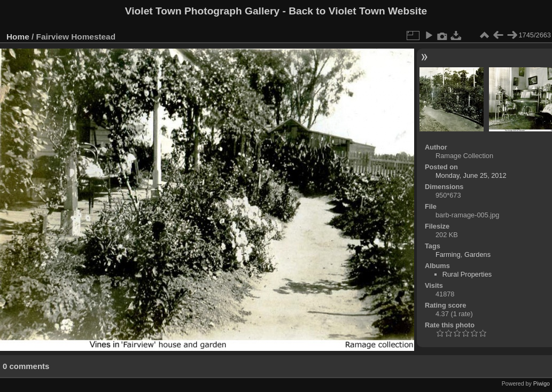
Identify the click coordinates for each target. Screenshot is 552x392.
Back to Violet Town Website (358, 11)
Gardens (477, 254)
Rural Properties (467, 274)
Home (18, 37)
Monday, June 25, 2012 (471, 175)
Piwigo (542, 383)
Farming (448, 254)
